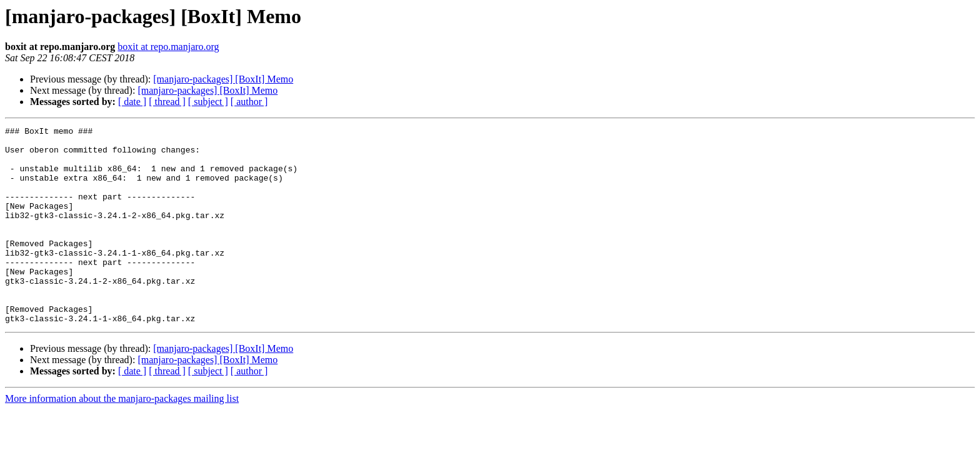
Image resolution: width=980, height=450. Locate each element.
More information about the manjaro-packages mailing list (122, 438)
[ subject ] (208, 102)
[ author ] (249, 102)
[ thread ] (167, 102)
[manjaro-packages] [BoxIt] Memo (223, 79)
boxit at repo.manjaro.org (168, 47)
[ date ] (132, 102)
